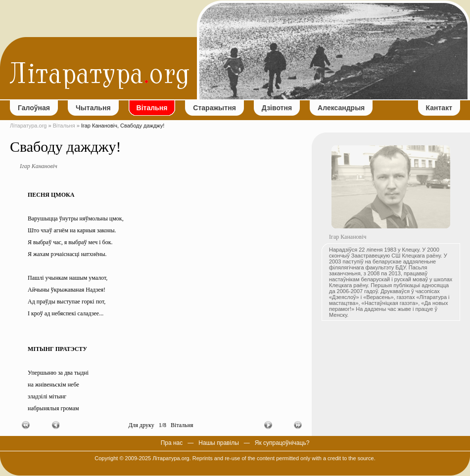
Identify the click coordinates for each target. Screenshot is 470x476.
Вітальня (152, 108)
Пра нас (172, 443)
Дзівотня (277, 108)
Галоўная (34, 108)
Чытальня (93, 108)
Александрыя (341, 108)
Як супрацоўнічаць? (282, 443)
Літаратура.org (28, 126)
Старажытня (214, 108)
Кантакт (439, 108)
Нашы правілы (218, 443)
